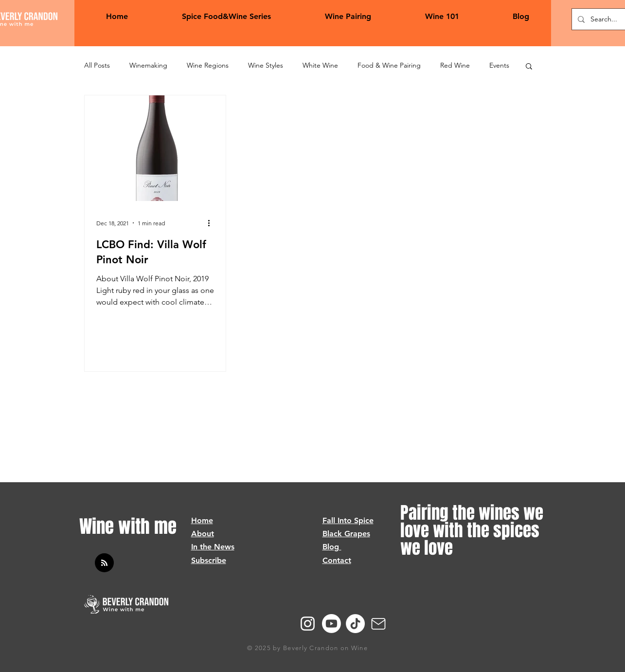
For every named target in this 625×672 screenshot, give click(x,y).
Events (499, 65)
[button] (529, 67)
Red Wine (455, 65)
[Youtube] (331, 624)
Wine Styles (266, 65)
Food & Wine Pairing (389, 65)
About (203, 534)
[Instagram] (308, 624)
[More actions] (213, 223)
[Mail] (378, 624)
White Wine (320, 65)
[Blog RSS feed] (104, 563)
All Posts (97, 65)
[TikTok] (355, 624)
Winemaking (148, 65)
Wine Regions (208, 65)
